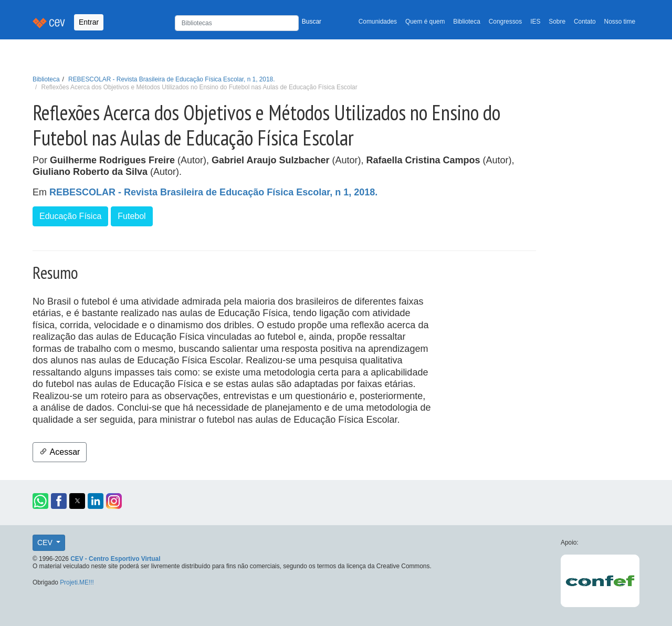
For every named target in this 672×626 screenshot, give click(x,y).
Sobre (557, 22)
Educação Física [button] (70, 216)
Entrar (89, 22)
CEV (46, 542)
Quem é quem (425, 22)
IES (535, 22)
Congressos (505, 22)
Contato (585, 22)
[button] (40, 501)
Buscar (312, 22)
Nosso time (620, 22)
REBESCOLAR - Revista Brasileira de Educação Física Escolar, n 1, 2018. (171, 79)
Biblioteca (467, 22)
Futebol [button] (132, 216)
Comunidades (378, 22)
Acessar (60, 452)
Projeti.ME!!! (77, 582)
